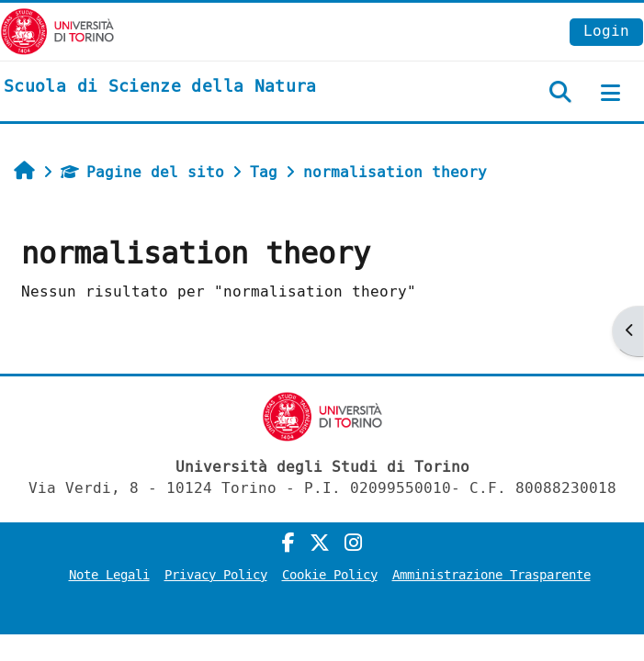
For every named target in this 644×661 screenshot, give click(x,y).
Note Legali (109, 575)
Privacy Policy (216, 575)
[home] (160, 87)
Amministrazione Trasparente (491, 575)
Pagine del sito (142, 172)
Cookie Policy (330, 575)
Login (606, 31)
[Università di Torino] (57, 31)
